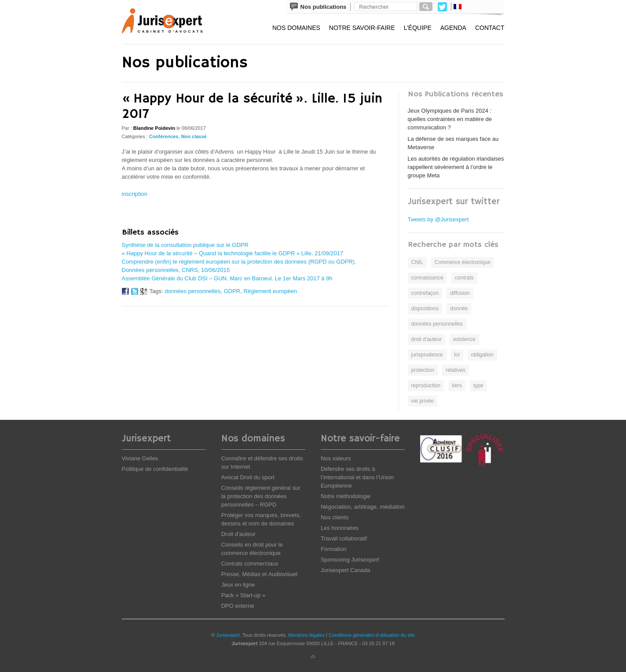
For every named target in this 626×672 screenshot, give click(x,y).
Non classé (194, 136)
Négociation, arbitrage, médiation (363, 507)
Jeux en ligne (238, 585)
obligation (482, 355)
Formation (334, 549)
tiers (457, 386)
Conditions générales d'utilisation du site (372, 635)
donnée (459, 308)
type (478, 386)
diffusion (460, 293)
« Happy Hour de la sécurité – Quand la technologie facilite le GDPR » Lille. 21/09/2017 (233, 253)
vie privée (423, 401)
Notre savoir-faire (362, 28)
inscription (135, 194)
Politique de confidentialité (155, 469)
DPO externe (238, 606)
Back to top (313, 657)
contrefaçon (425, 293)
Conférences (164, 136)
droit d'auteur (427, 339)
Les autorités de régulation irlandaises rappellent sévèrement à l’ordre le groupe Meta (456, 167)
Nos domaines (296, 28)
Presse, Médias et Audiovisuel (259, 574)
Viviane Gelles (140, 458)
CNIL (417, 262)
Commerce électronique (463, 262)
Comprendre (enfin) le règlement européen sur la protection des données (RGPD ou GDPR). (239, 262)
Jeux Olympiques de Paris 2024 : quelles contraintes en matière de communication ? (450, 119)
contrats (464, 278)
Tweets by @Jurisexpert (438, 219)
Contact (490, 28)
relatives (456, 370)
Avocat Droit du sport (248, 477)
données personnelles (192, 291)
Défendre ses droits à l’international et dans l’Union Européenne (357, 477)
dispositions (425, 308)
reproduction (426, 386)
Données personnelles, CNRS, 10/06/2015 (176, 270)
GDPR (232, 291)
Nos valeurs (336, 458)
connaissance (427, 278)
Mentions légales (306, 635)
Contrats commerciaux (250, 564)
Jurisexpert (228, 635)
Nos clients (335, 517)
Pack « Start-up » (243, 595)
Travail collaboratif (344, 538)
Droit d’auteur (238, 534)
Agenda (453, 28)
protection (423, 370)
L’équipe (418, 28)
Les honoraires (340, 528)
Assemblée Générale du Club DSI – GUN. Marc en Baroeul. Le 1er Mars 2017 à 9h (227, 278)
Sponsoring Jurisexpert (350, 560)
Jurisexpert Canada (346, 570)
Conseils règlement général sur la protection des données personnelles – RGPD (261, 496)
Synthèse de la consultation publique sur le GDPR (185, 245)
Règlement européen (270, 291)
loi (457, 355)
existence (464, 339)
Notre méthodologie (346, 496)
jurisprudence (427, 355)
